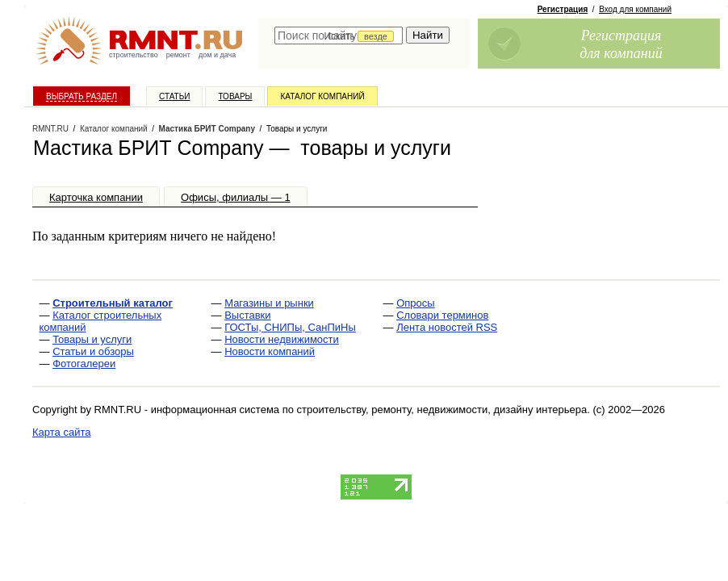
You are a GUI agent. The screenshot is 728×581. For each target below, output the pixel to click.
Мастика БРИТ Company (207, 129)
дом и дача (217, 55)
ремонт (178, 55)
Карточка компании (96, 197)
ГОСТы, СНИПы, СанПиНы (290, 327)
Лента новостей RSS (447, 327)
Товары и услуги (92, 339)
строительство (134, 55)
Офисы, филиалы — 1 (236, 197)
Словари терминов (442, 315)
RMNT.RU (50, 129)
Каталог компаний (322, 96)
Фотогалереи (84, 364)
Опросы (415, 303)
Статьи (174, 96)
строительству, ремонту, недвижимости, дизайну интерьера (442, 410)
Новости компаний (270, 351)
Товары (235, 96)
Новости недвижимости (282, 339)
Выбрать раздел (82, 96)
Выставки (247, 315)
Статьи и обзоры (93, 351)
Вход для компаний (635, 9)
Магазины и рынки (269, 303)
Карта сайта (61, 432)
